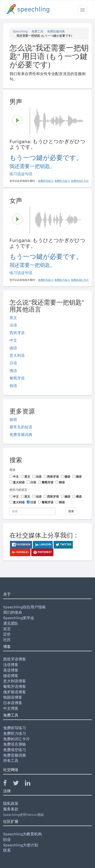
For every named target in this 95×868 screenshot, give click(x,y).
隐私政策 (11, 803)
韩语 (13, 386)
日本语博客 (13, 703)
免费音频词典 (56, 31)
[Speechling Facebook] (8, 784)
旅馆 (13, 419)
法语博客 (11, 665)
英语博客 (11, 670)
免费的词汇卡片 (16, 739)
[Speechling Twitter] (18, 784)
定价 (7, 634)
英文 (13, 318)
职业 (7, 839)
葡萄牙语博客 (15, 687)
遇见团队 (11, 623)
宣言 (7, 629)
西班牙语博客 (15, 659)
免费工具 (37, 31)
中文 (13, 340)
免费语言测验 (15, 744)
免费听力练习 (15, 733)
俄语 (13, 371)
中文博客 (11, 708)
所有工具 (11, 761)
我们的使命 (13, 612)
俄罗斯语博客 (15, 692)
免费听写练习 (15, 728)
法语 (13, 325)
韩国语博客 (13, 697)
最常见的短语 (21, 427)
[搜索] (32, 511)
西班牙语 (17, 333)
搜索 (71, 511)
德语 (13, 348)
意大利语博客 (15, 681)
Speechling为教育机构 (22, 834)
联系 (7, 850)
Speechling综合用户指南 (24, 607)
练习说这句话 (21, 174)
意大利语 (17, 355)
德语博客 (11, 676)
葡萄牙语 (17, 378)
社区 (7, 640)
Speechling (20, 31)
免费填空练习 (15, 750)
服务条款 (11, 809)
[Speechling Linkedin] (30, 784)
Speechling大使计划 (21, 845)
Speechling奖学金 (19, 618)
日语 (13, 363)
